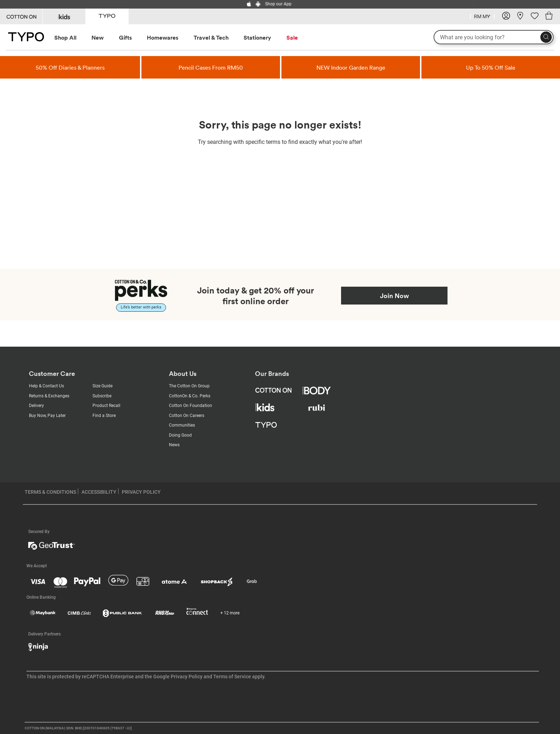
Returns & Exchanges (49, 396)
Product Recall (106, 406)
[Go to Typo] (107, 16)
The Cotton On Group (189, 386)
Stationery (257, 37)
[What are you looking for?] (494, 37)
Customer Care (52, 374)
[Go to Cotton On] (21, 16)
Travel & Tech (211, 37)
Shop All (65, 37)
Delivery (36, 406)
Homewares (162, 37)
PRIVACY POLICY (141, 492)
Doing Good (180, 435)
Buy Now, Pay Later (47, 416)
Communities (182, 425)
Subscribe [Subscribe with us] (102, 396)
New (97, 37)
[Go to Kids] (64, 16)
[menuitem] (72, 38)
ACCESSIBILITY (99, 492)
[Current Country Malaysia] (482, 17)
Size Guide (102, 386)
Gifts (125, 37)
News (174, 445)
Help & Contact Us (46, 386)
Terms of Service (232, 677)
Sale (292, 37)
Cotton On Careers (187, 416)
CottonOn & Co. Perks (190, 396)
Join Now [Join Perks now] (394, 296)
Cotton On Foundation (191, 406)
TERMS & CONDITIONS (50, 492)
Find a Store (104, 416)
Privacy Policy (187, 677)
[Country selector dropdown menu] (482, 16)
